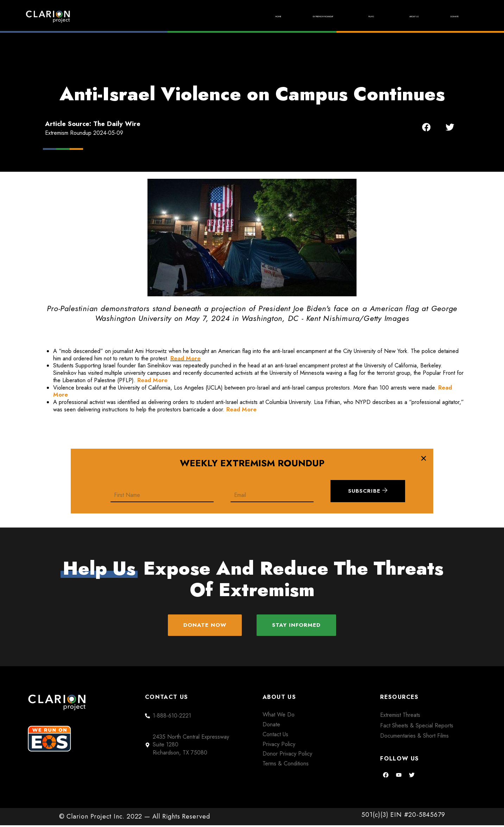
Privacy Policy (279, 746)
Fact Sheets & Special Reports (417, 727)
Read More (185, 358)
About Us (393, 16)
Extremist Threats (400, 717)
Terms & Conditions (286, 765)
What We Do (279, 716)
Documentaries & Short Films (414, 737)
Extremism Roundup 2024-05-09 (84, 133)
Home (204, 16)
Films (341, 16)
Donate (448, 16)
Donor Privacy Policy (287, 755)
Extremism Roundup (272, 16)
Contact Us (275, 736)
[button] (426, 127)
